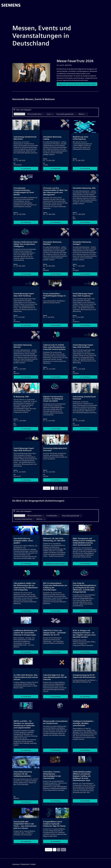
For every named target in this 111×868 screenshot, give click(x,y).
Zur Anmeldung (26, 171)
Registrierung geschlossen (56, 566)
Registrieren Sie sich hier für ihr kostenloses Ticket (78, 85)
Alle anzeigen (20, 116)
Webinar (83, 116)
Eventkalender (53, 517)
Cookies (33, 864)
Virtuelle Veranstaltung (24, 521)
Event (50, 116)
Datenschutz (25, 864)
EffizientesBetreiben (36, 116)
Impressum (16, 864)
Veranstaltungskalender (66, 116)
